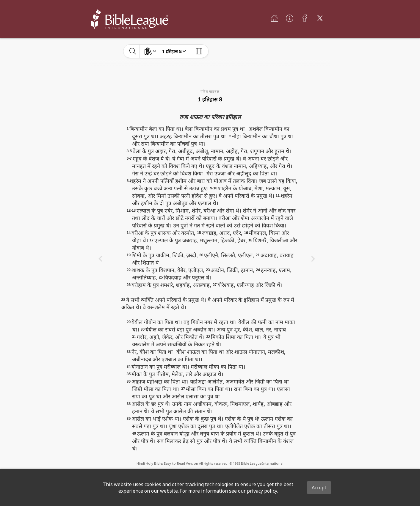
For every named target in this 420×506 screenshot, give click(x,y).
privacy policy (262, 491)
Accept (319, 488)
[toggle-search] (133, 51)
